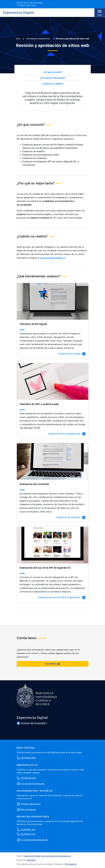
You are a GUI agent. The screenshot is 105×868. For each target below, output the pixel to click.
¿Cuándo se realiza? (53, 84)
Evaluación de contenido (71, 517)
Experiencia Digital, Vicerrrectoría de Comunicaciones (47, 856)
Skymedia (31, 860)
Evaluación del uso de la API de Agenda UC (62, 598)
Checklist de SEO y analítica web (67, 434)
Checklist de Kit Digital (72, 354)
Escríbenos (53, 664)
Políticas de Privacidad (31, 723)
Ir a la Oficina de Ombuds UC (34, 840)
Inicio (18, 39)
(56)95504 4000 (28, 758)
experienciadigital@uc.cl (52, 258)
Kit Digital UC (71, 864)
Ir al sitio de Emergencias (32, 784)
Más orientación (28, 809)
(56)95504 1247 (28, 834)
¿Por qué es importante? (53, 78)
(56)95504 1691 (28, 830)
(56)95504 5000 (28, 778)
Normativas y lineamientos (38, 39)
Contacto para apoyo (31, 804)
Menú (100, 12)
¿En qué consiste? (53, 72)
